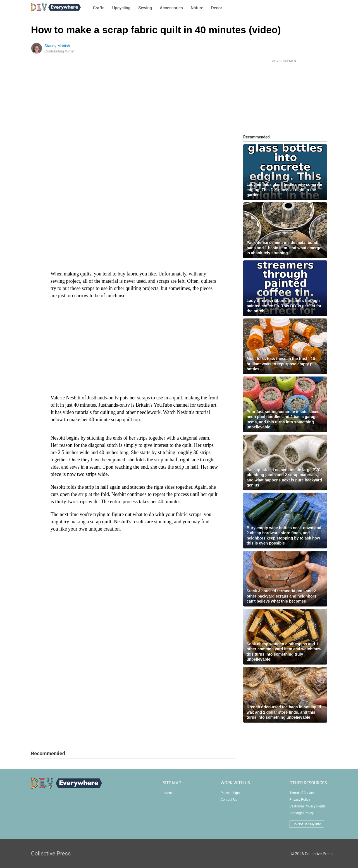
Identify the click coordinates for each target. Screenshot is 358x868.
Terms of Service (302, 793)
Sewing (145, 8)
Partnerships (230, 793)
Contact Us (229, 800)
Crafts (99, 8)
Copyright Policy (302, 813)
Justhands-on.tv (115, 405)
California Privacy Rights (308, 806)
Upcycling (121, 8)
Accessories (171, 8)
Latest (167, 793)
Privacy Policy (300, 800)
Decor (217, 8)
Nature (197, 8)
